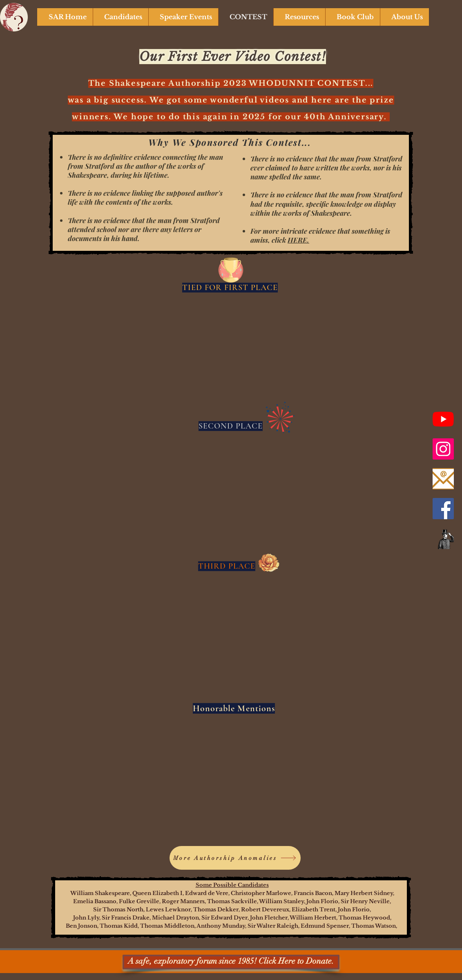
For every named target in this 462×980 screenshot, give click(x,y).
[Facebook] (443, 509)
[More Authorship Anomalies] (235, 858)
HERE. (298, 240)
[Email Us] (443, 479)
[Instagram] (443, 449)
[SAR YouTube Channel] (443, 419)
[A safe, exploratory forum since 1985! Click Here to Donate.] (231, 962)
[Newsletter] (443, 538)
